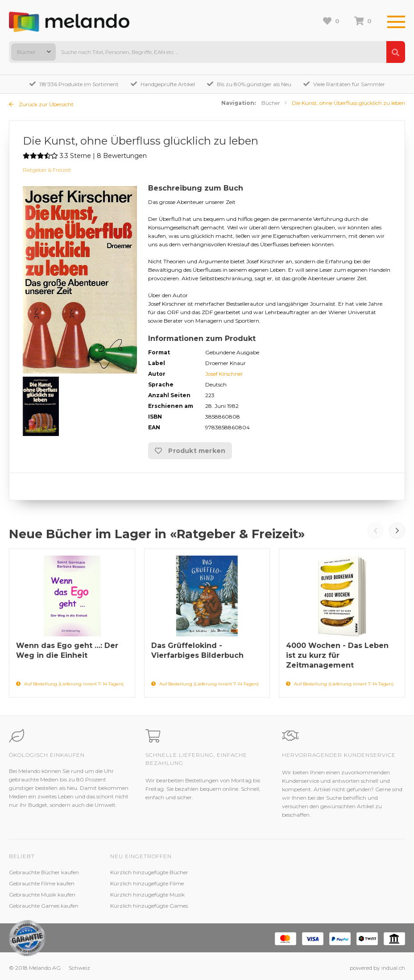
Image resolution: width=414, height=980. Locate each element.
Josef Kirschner (224, 374)
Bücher (271, 103)
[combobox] (33, 52)
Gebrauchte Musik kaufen (42, 895)
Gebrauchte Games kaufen (44, 906)
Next (397, 531)
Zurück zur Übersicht (41, 104)
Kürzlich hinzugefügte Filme (147, 883)
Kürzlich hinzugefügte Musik (147, 895)
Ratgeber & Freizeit (47, 170)
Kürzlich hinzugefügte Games (149, 906)
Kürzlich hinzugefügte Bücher (149, 872)
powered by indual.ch (377, 968)
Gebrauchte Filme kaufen (42, 883)
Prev (375, 531)
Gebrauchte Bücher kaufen (44, 872)
